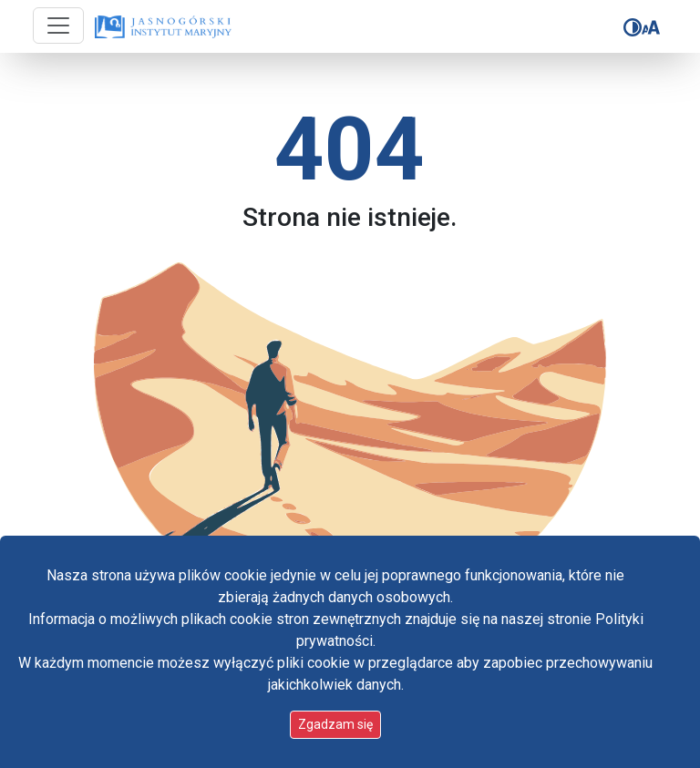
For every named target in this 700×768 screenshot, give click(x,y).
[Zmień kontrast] (633, 27)
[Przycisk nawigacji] (58, 26)
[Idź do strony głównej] (163, 27)
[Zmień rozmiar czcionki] (651, 27)
